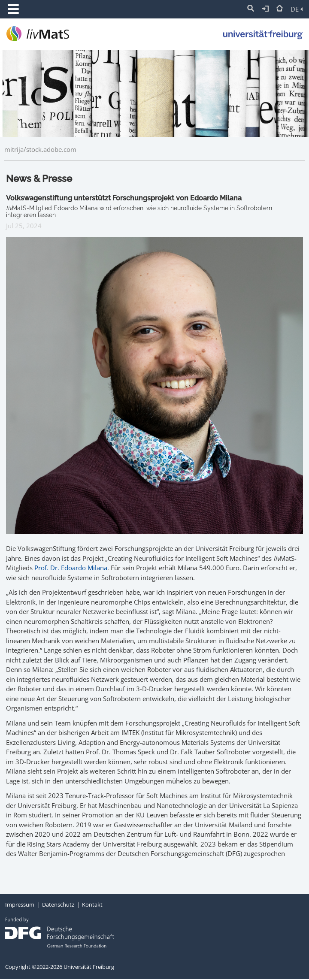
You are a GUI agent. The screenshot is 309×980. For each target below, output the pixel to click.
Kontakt (92, 904)
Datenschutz (58, 904)
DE (297, 9)
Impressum (20, 904)
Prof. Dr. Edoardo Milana (71, 568)
